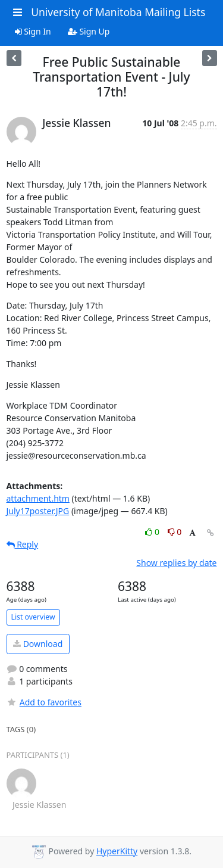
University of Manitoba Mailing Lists (118, 12)
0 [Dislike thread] (175, 532)
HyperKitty (117, 851)
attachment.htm (38, 498)
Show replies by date (176, 563)
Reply (23, 544)
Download (38, 644)
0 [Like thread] (153, 532)
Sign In (33, 31)
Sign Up (89, 31)
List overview (33, 617)
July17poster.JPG (38, 511)
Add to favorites (44, 702)
